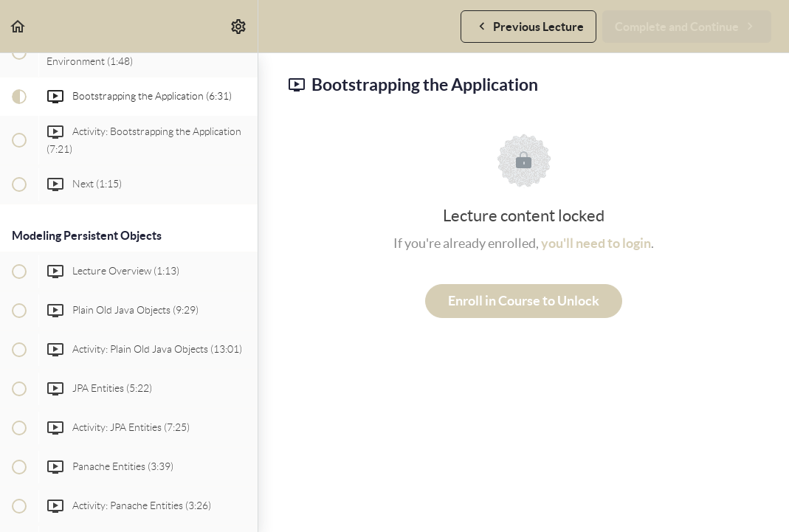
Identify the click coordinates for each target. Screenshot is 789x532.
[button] (18, 26)
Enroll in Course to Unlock (524, 301)
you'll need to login (596, 243)
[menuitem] (239, 26)
